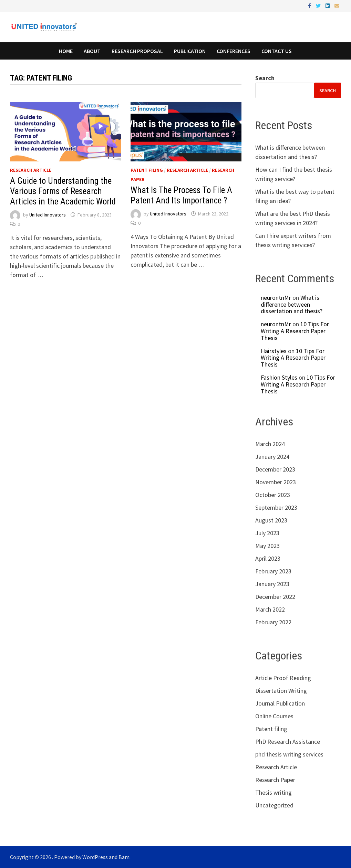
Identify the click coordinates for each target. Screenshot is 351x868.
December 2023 (275, 469)
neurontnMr (276, 298)
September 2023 (276, 507)
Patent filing (147, 170)
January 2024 (272, 457)
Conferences (234, 51)
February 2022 (273, 622)
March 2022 (270, 609)
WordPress (95, 857)
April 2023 (268, 558)
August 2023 (271, 520)
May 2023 (267, 546)
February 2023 (273, 571)
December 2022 (275, 597)
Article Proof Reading (283, 678)
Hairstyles (274, 351)
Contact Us (277, 51)
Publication (190, 51)
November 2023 (276, 482)
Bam (124, 857)
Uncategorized (274, 805)
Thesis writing (273, 792)
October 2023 (273, 495)
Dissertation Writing (281, 691)
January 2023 (272, 584)
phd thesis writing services (289, 754)
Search (265, 78)
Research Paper (275, 780)
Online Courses (274, 716)
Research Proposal (137, 51)
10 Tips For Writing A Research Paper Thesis (295, 331)
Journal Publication (280, 703)
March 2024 (270, 444)
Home (66, 51)
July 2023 (267, 533)
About (92, 51)
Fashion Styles (279, 377)
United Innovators (48, 215)
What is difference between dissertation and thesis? (292, 304)
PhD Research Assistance (288, 742)
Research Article (31, 170)
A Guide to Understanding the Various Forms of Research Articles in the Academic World (63, 191)
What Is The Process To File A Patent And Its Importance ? (181, 195)
